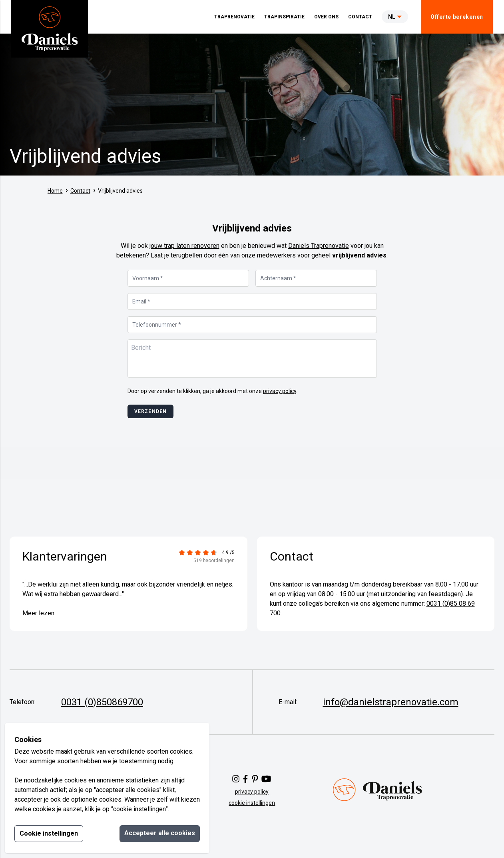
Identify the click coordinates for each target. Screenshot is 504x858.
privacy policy (280, 391)
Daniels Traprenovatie (319, 246)
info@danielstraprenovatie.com (391, 702)
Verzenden (151, 411)
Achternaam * (278, 278)
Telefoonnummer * (157, 325)
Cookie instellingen (49, 833)
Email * (141, 301)
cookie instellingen (252, 803)
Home (55, 191)
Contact (80, 191)
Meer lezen (38, 613)
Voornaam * (148, 278)
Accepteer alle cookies (160, 833)
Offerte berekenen (457, 17)
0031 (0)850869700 (102, 702)
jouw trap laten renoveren (184, 246)
